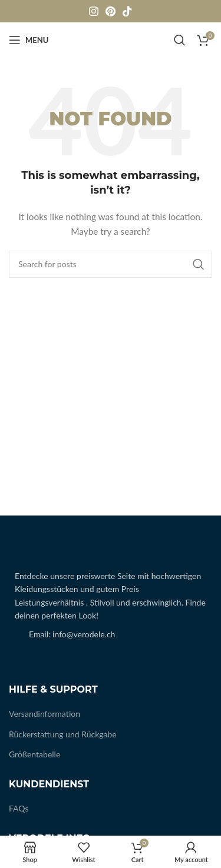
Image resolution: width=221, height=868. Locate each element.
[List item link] (111, 634)
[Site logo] (111, 40)
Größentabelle (34, 754)
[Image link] (15, 551)
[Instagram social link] (94, 11)
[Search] (180, 40)
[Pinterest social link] (111, 11)
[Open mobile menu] (29, 40)
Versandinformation (44, 714)
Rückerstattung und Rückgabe (63, 734)
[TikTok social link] (127, 11)
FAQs (19, 808)
